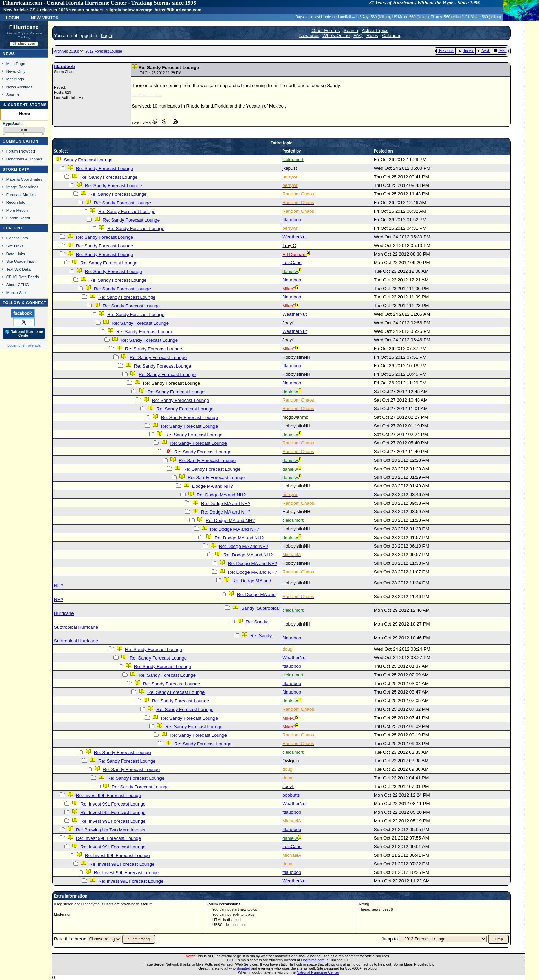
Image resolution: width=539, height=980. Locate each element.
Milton (384, 17)
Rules (372, 36)
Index (465, 50)
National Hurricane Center (318, 972)
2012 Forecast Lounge (104, 51)
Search (13, 95)
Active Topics (375, 30)
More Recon (17, 210)
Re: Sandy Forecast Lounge (104, 168)
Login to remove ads (24, 345)
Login (12, 17)
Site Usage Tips (20, 261)
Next (483, 50)
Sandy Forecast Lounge (88, 160)
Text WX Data (18, 269)
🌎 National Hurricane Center (24, 334)
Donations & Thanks (24, 159)
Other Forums (326, 30)
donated (244, 968)
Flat (500, 50)
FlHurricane (24, 27)
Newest (27, 151)
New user (309, 36)
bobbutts (291, 795)
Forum (12, 151)
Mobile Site (16, 292)
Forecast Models (21, 195)
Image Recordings (22, 187)
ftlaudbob (64, 66)
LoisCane (292, 263)
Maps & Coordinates (24, 179)
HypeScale (13, 124)
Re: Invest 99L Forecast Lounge (108, 795)
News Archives (19, 87)
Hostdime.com (313, 960)
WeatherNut (294, 237)
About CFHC (18, 285)
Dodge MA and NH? (213, 486)
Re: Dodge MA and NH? (221, 495)
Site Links (15, 246)
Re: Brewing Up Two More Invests (111, 830)
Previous (444, 50)
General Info (17, 238)
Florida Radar (18, 218)
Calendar (391, 36)
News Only (16, 71)
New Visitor (45, 17)
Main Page (16, 63)
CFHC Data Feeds (23, 277)
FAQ (358, 36)
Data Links (16, 254)
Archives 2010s (67, 51)
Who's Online (336, 36)
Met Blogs (15, 79)
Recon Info (16, 202)
